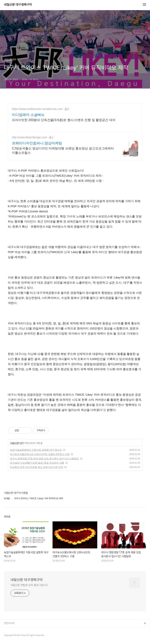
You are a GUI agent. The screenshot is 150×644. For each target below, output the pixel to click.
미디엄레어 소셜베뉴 (28, 115)
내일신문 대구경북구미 (18, 5)
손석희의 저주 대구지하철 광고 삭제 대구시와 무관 (37, 467)
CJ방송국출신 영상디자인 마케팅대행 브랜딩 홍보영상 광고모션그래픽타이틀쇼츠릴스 (63, 151)
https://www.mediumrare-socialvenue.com (37, 109)
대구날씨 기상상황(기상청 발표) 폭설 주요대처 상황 (37, 463)
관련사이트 (9, 623)
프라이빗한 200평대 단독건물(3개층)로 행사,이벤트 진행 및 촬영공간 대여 (64, 120)
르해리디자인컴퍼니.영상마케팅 (37, 143)
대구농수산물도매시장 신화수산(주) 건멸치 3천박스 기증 (40, 454)
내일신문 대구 (17, 443)
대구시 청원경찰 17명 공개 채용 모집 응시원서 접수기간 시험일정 (44, 459)
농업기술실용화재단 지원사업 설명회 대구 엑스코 (36, 450)
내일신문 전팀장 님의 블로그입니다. (29, 585)
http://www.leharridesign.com (29, 137)
